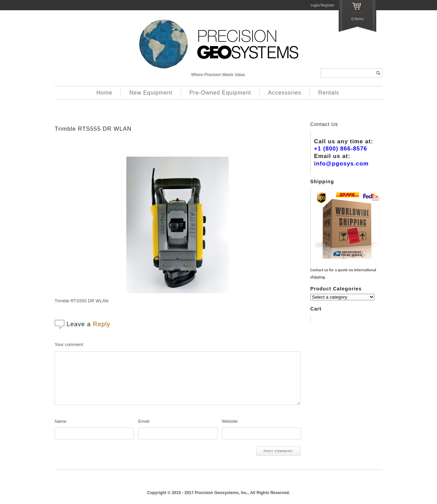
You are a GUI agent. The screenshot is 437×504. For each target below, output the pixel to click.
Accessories (285, 93)
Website (230, 421)
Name (61, 421)
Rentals (329, 93)
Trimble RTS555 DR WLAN (93, 129)
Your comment (69, 344)
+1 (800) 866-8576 (341, 149)
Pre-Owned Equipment (220, 93)
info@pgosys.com (341, 164)
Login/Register (323, 5)
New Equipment (151, 93)
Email (144, 421)
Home (105, 93)
